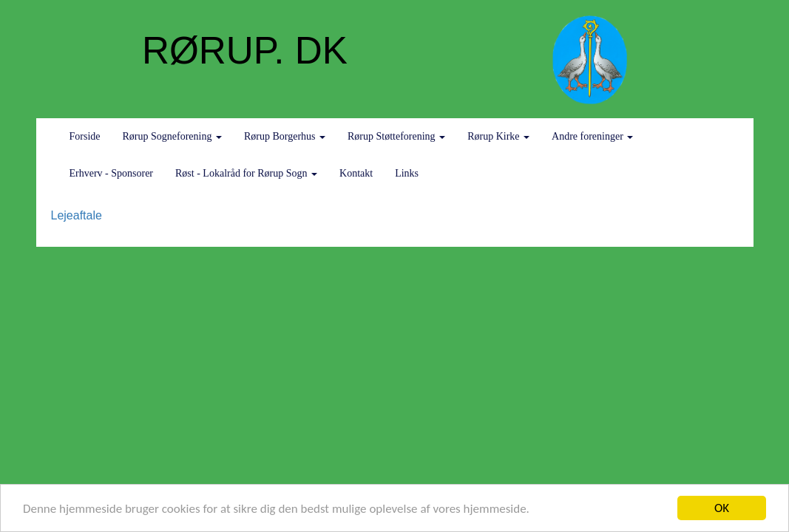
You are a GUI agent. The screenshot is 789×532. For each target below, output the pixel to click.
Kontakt (356, 173)
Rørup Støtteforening (396, 136)
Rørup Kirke (498, 136)
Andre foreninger (592, 136)
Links (407, 173)
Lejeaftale (77, 215)
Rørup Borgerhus (285, 136)
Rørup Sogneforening (172, 136)
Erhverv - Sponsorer (112, 173)
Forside (85, 136)
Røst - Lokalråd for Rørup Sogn (246, 173)
